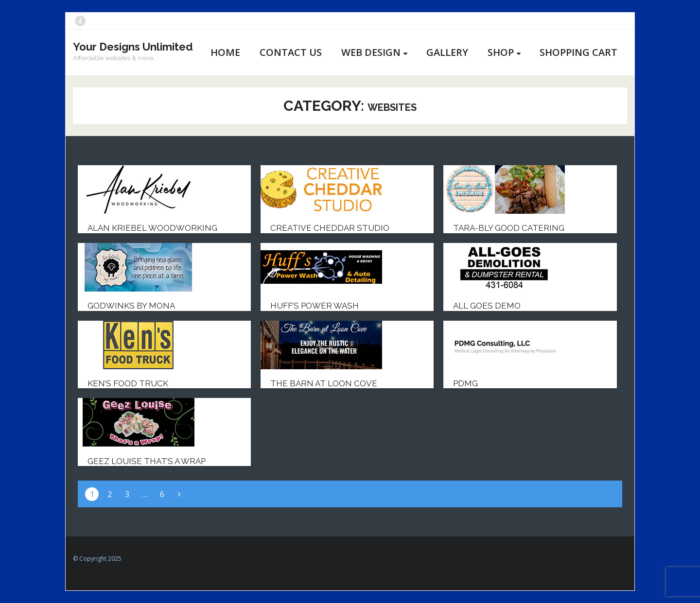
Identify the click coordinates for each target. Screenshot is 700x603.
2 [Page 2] (110, 494)
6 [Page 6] (162, 494)
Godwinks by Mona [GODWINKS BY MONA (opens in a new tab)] (131, 306)
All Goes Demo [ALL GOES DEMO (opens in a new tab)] (487, 306)
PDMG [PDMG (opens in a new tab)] (465, 383)
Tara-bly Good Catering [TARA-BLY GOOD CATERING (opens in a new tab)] (509, 228)
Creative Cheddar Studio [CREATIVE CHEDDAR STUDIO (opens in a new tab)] (330, 228)
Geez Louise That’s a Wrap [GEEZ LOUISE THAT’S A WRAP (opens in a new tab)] (147, 461)
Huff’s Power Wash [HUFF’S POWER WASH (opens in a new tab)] (315, 306)
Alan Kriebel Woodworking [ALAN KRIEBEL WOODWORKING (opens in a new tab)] (152, 228)
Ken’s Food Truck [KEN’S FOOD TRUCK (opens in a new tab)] (128, 383)
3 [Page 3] (127, 494)
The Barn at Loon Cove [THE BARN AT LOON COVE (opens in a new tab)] (324, 383)
